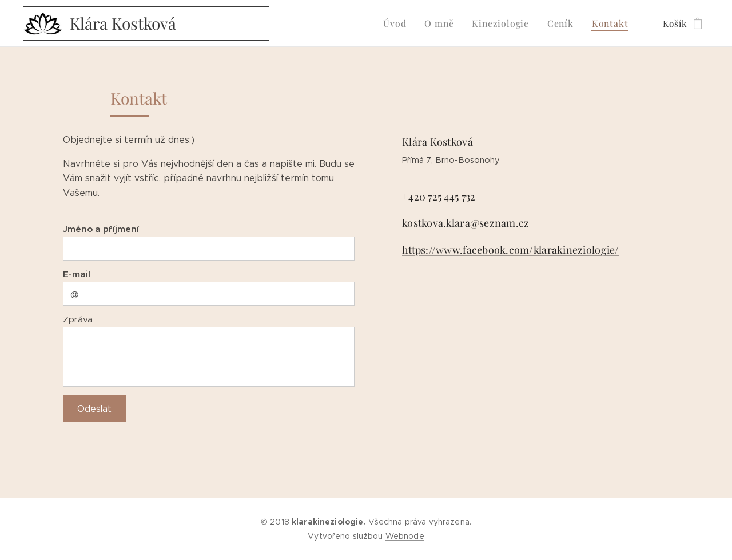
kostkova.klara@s (443, 223)
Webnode (405, 536)
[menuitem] (406, 23)
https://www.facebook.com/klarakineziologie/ (511, 250)
